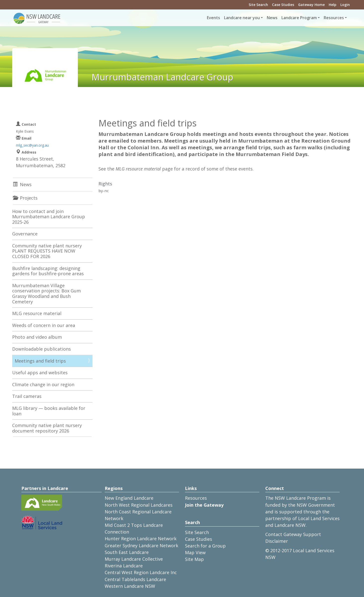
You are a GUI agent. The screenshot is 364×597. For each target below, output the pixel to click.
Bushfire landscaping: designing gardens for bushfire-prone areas (48, 271)
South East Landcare (127, 552)
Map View (195, 552)
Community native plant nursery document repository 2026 (47, 428)
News (272, 18)
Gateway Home (311, 5)
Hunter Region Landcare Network (141, 539)
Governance (25, 234)
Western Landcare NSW (130, 586)
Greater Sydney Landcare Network (141, 545)
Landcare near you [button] (242, 18)
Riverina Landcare (124, 566)
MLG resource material (37, 313)
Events (213, 18)
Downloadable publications (42, 349)
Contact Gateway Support (293, 534)
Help (333, 5)
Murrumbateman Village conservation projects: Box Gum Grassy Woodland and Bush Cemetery (46, 294)
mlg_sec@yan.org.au (32, 145)
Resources (196, 498)
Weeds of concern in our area (44, 325)
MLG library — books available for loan (49, 411)
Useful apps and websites (40, 373)
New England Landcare (129, 498)
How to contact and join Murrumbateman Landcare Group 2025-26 (49, 217)
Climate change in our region (43, 384)
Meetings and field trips (40, 361)
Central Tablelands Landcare (135, 579)
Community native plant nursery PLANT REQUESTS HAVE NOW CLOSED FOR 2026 (47, 251)
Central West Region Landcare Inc (141, 572)
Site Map (194, 559)
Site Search (258, 5)
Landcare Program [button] (299, 18)
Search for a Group (205, 546)
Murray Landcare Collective (134, 559)
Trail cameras (27, 396)
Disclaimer (277, 541)
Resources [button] (334, 18)
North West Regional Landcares (139, 505)
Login (345, 5)
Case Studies (283, 5)
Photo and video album (37, 337)
